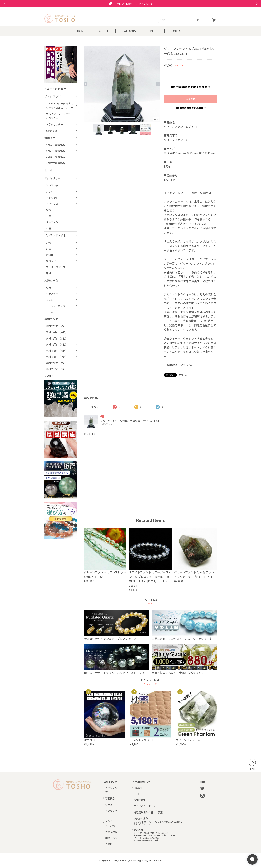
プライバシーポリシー (146, 806)
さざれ (50, 300)
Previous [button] (86, 84)
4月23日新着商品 (55, 145)
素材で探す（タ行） (57, 344)
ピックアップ (53, 96)
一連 (48, 216)
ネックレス (52, 204)
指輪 (48, 210)
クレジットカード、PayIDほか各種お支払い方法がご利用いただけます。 (158, 823)
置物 (48, 242)
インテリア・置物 (55, 235)
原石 (48, 287)
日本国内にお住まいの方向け (190, 108)
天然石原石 (51, 280)
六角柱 (50, 255)
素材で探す (51, 319)
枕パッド (51, 261)
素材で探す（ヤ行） (57, 363)
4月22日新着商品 (55, 151)
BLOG (154, 31)
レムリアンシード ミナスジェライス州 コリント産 (60, 106)
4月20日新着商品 (55, 157)
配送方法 (139, 829)
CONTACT (178, 31)
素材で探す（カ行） (57, 332)
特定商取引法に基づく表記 (148, 812)
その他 (48, 376)
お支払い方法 (141, 818)
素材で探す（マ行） (57, 357)
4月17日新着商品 (55, 163)
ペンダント (52, 198)
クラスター (52, 293)
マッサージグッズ (56, 267)
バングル (51, 191)
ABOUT (104, 31)
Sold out (190, 99)
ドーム (50, 312)
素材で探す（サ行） (57, 338)
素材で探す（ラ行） (57, 369)
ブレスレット (53, 185)
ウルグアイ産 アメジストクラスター (59, 116)
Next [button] (158, 84)
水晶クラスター (55, 124)
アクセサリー (53, 178)
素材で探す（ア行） (57, 326)
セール (48, 170)
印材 (48, 273)
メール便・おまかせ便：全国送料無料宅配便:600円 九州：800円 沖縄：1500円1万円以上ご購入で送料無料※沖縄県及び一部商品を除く (154, 837)
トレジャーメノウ (56, 306)
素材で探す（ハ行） (57, 351)
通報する (183, 375)
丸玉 (48, 249)
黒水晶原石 (52, 131)
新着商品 (50, 138)
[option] (122, 84)
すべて (95, 407)
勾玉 (48, 228)
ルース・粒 (52, 222)
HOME (81, 31)
